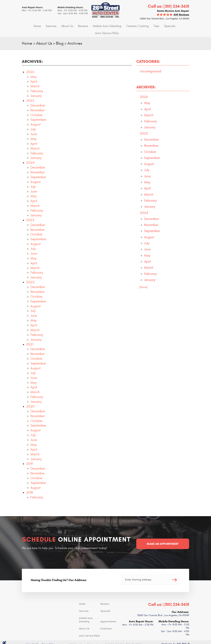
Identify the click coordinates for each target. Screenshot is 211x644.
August (35, 117)
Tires (142, 26)
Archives (76, 36)
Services (41, 26)
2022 (30, 275)
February (37, 84)
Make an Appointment (163, 536)
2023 (30, 213)
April (34, 74)
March (35, 79)
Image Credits (32, 637)
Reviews (72, 26)
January (36, 89)
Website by (175, 637)
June (34, 127)
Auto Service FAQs (176, 26)
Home (28, 26)
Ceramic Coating (124, 26)
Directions (106, 621)
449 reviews (181, 14)
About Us (56, 26)
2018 (30, 485)
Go (173, 572)
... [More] (142, 283)
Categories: (148, 54)
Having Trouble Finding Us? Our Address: (59, 573)
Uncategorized (151, 64)
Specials (154, 26)
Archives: (146, 80)
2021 (30, 337)
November (38, 103)
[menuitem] (28, 26)
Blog (61, 36)
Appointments (108, 614)
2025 (30, 93)
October (36, 108)
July (33, 122)
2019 (30, 457)
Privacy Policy (48, 637)
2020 (30, 399)
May (33, 70)
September (38, 113)
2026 (30, 65)
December (38, 98)
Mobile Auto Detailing (95, 26)
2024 (30, 156)
